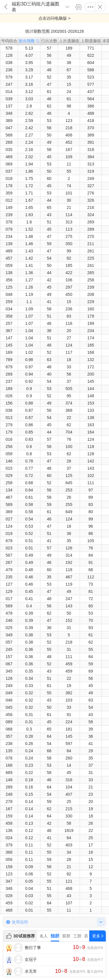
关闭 (100, 7)
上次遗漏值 (69, 41)
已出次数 (49, 41)
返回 (6, 7)
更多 (90, 7)
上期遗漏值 (91, 41)
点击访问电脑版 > (54, 18)
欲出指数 (29, 41)
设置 (78, 7)
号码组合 (9, 41)
